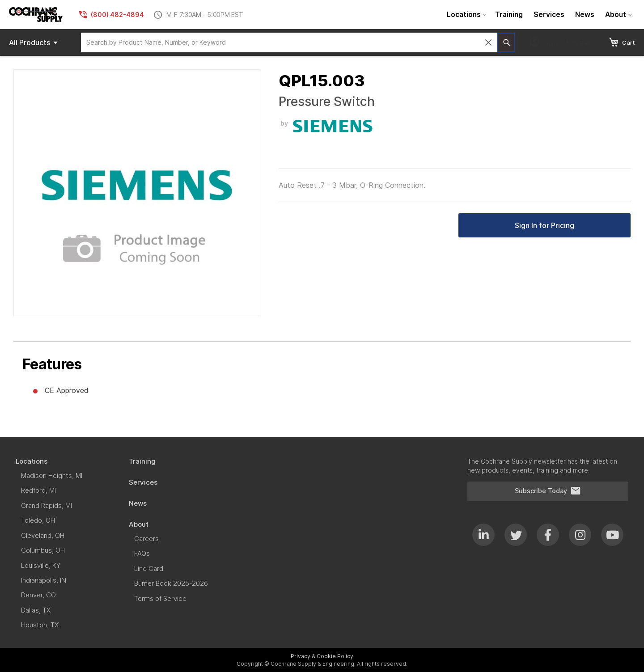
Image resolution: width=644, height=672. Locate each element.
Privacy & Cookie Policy (322, 656)
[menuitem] (466, 15)
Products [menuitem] (35, 42)
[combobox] (289, 42)
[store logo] (36, 15)
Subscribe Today (548, 491)
